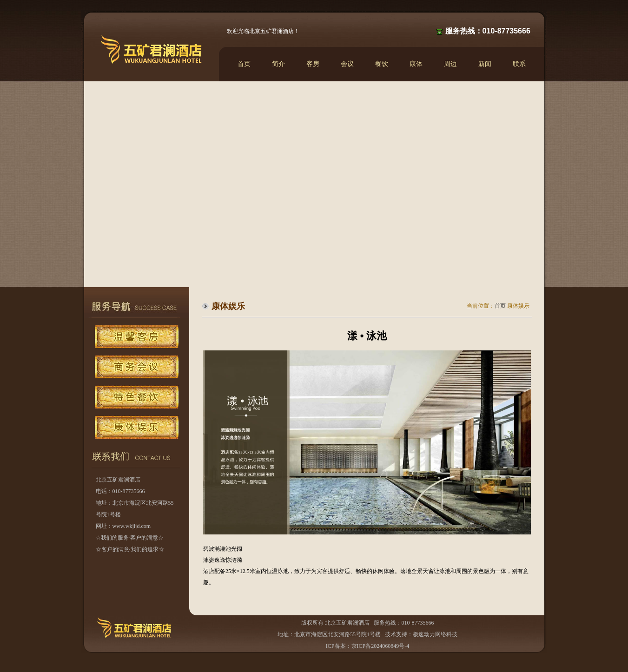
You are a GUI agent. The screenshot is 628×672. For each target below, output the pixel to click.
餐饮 (382, 64)
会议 (347, 64)
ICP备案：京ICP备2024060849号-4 (367, 646)
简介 (278, 64)
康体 (416, 64)
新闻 (485, 64)
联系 (519, 64)
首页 (244, 64)
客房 (313, 64)
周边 (450, 64)
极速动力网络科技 (435, 634)
